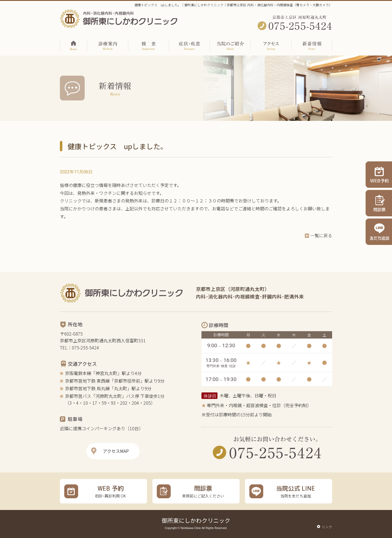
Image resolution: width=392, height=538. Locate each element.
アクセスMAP (116, 451)
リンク (327, 527)
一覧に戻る (321, 235)
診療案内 (108, 43)
